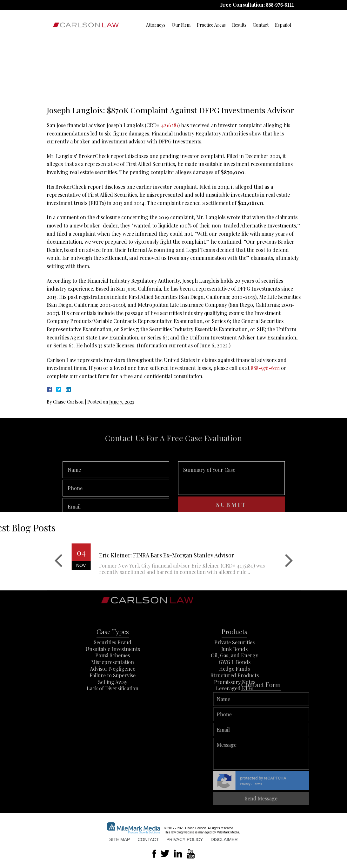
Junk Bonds (234, 665)
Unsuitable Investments (113, 665)
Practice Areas (211, 25)
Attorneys (156, 25)
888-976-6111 (280, 5)
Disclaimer (224, 839)
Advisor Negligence (113, 685)
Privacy (326, 784)
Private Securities (234, 659)
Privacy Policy (185, 839)
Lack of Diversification (113, 705)
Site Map (120, 839)
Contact (261, 25)
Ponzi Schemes (113, 672)
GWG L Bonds (235, 679)
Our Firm (181, 25)
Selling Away (113, 698)
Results (239, 25)
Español (283, 25)
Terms (339, 784)
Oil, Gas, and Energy (234, 672)
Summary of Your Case (231, 491)
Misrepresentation (113, 679)
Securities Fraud (113, 659)
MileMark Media (228, 832)
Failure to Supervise (113, 692)
